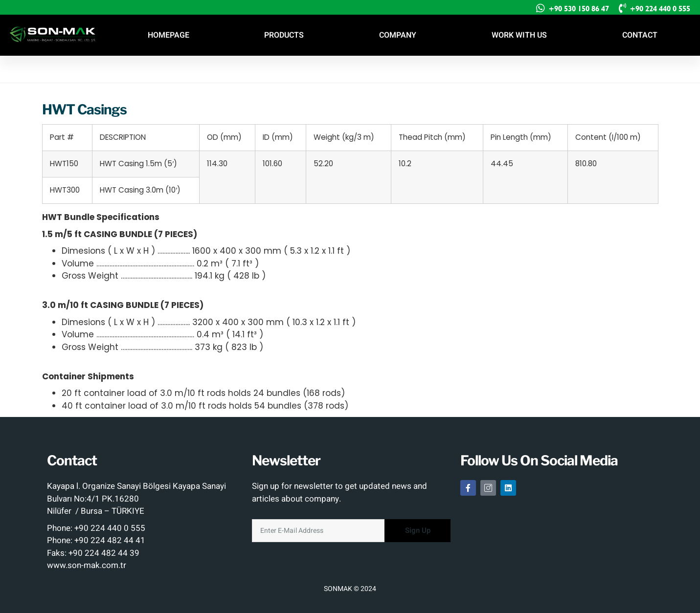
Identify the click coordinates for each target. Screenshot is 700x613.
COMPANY (398, 35)
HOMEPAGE (169, 35)
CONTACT (640, 35)
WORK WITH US (519, 35)
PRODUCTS (284, 35)
